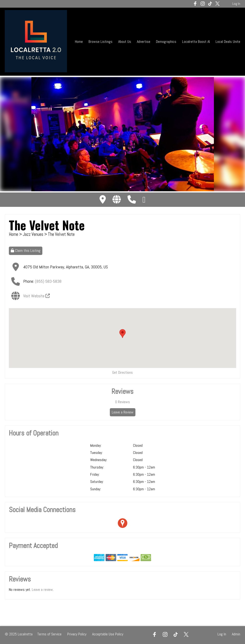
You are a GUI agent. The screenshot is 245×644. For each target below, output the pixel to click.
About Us (125, 42)
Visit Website (36, 296)
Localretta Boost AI (196, 42)
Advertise (144, 42)
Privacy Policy (77, 634)
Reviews (122, 402)
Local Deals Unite (228, 42)
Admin (236, 634)
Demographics (167, 42)
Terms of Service (49, 634)
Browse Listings (100, 42)
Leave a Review (123, 412)
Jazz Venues (33, 234)
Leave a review (42, 590)
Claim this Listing (26, 251)
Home (79, 42)
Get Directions (122, 372)
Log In (236, 4)
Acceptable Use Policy (108, 634)
